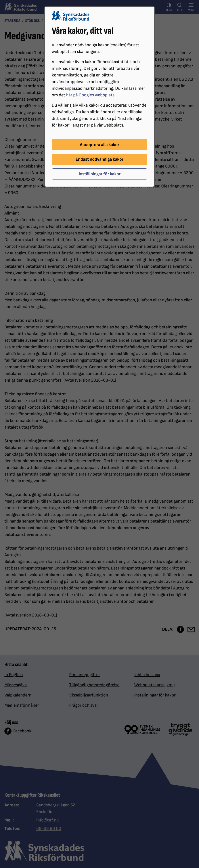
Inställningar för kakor (100, 174)
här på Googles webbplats (90, 95)
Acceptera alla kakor (99, 145)
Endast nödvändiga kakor (99, 159)
